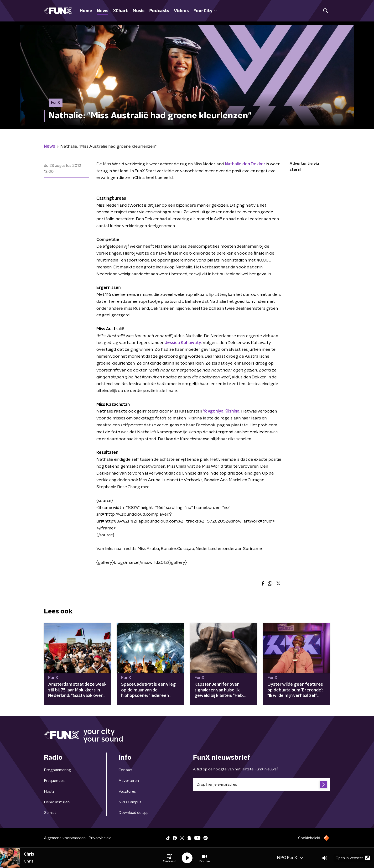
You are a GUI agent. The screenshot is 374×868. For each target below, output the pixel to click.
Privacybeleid (100, 838)
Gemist (50, 813)
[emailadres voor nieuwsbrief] (262, 784)
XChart (120, 11)
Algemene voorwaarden (65, 838)
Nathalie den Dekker (245, 164)
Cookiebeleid (309, 838)
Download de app (134, 813)
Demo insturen (57, 802)
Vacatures (127, 791)
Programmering (57, 770)
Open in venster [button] (353, 858)
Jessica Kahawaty (183, 343)
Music (139, 11)
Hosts (49, 791)
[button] (170, 858)
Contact (126, 770)
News (103, 11)
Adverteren (129, 781)
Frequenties (54, 781)
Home (86, 11)
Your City (205, 11)
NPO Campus (130, 802)
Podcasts (159, 11)
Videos (181, 11)
